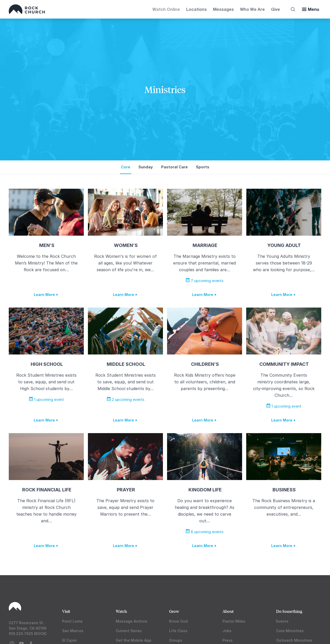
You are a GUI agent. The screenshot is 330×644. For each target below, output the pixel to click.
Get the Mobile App (134, 640)
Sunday (146, 167)
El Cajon (69, 640)
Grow (174, 611)
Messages (223, 9)
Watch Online (166, 9)
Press (228, 640)
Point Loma (72, 621)
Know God (178, 621)
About (228, 611)
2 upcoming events (126, 399)
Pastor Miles (234, 621)
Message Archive (131, 621)
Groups (176, 640)
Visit (66, 611)
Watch (121, 611)
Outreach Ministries (294, 640)
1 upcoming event (46, 399)
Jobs (227, 631)
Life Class (178, 631)
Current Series (129, 631)
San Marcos (73, 631)
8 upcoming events (205, 532)
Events (282, 621)
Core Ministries (290, 631)
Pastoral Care (174, 167)
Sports (203, 167)
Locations (196, 9)
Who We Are (252, 9)
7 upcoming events (205, 281)
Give (275, 9)
